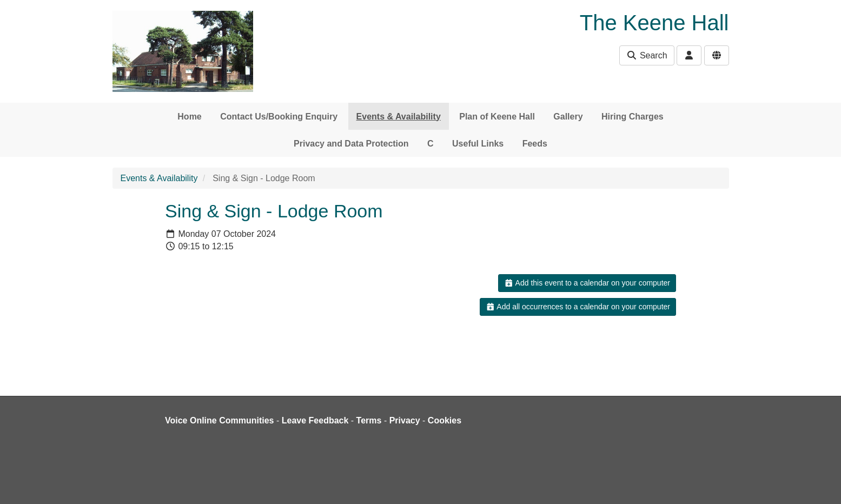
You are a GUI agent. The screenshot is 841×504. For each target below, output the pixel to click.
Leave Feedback (315, 420)
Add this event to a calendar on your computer (587, 283)
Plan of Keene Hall (497, 117)
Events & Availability (399, 117)
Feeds (535, 144)
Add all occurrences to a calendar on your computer (578, 307)
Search (647, 55)
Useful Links (478, 144)
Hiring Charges (633, 117)
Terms (369, 420)
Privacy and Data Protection (351, 144)
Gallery (568, 117)
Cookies (445, 420)
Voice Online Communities (220, 420)
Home (189, 117)
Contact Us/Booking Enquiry (279, 117)
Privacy (405, 420)
